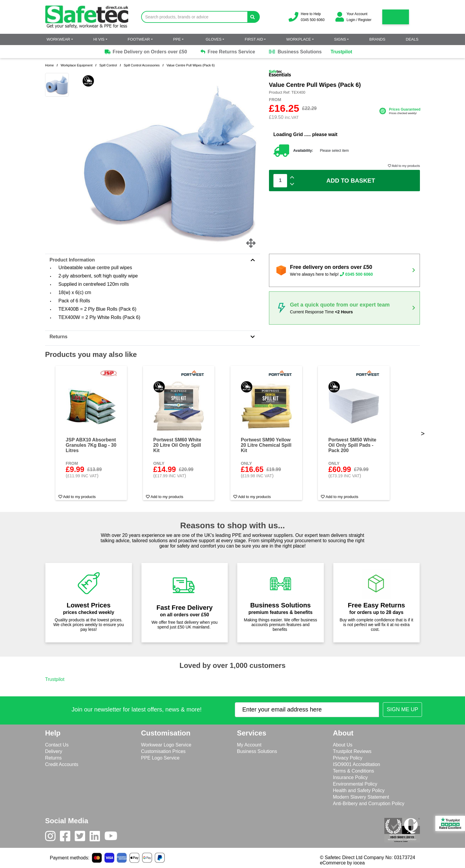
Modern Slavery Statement (361, 797)
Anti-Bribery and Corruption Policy (369, 804)
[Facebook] (67, 837)
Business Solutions (295, 52)
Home (49, 65)
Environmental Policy (355, 784)
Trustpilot (341, 52)
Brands (377, 39)
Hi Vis (99, 39)
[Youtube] (113, 837)
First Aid (254, 39)
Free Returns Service (228, 52)
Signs (340, 39)
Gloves (214, 39)
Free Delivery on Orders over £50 (145, 52)
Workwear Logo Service (166, 745)
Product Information (153, 260)
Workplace (298, 39)
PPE (177, 39)
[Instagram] (52, 837)
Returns (153, 337)
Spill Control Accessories (142, 65)
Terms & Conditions (354, 771)
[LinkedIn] (97, 837)
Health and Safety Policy (359, 790)
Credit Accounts (62, 764)
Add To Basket (351, 181)
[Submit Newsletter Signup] (402, 710)
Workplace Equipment (76, 65)
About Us (343, 745)
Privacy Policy (348, 758)
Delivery (54, 751)
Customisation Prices (163, 751)
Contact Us (57, 745)
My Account (249, 745)
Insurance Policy (350, 777)
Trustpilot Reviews (352, 751)
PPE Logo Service (160, 758)
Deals (412, 39)
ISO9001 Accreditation (357, 764)
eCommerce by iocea (342, 863)
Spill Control (108, 65)
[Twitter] (82, 837)
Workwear (58, 39)
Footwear (139, 39)
